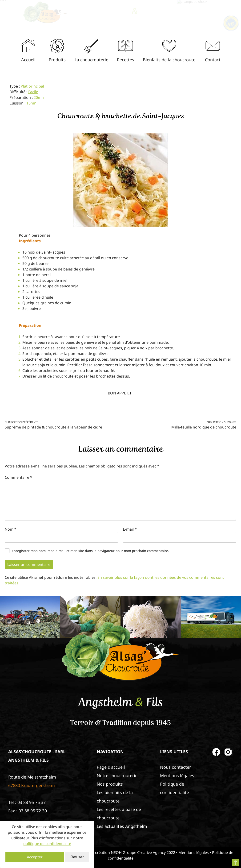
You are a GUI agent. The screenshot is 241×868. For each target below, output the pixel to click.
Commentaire (18, 477)
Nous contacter (175, 767)
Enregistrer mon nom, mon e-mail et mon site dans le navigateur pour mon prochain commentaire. (90, 551)
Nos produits (110, 784)
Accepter (35, 857)
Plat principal (32, 86)
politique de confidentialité (47, 844)
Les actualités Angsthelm (122, 826)
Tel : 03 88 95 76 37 (27, 802)
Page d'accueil (111, 767)
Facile (33, 92)
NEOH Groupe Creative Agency (138, 853)
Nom (11, 529)
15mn (31, 103)
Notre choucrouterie (117, 775)
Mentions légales (177, 775)
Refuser (77, 857)
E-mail (130, 529)
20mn (39, 97)
